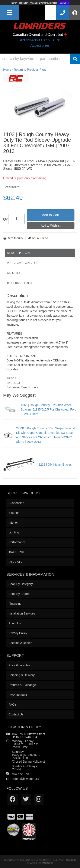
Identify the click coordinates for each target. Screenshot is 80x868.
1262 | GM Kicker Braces (55, 465)
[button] (40, 59)
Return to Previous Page (30, 70)
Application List (23, 263)
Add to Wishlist (51, 226)
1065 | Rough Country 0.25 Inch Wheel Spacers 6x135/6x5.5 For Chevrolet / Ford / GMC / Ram (49, 409)
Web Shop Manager (41, 863)
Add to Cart (51, 215)
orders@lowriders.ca (25, 779)
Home (7, 70)
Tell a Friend (40, 238)
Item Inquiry (15, 238)
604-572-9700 (21, 774)
